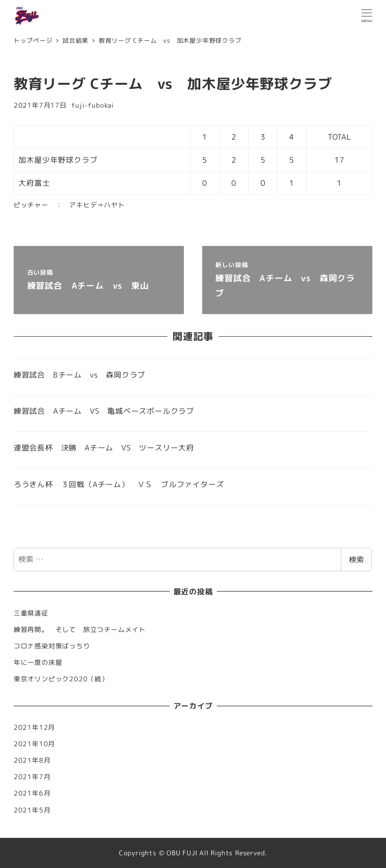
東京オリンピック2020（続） (61, 679)
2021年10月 (34, 744)
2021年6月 (32, 793)
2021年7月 (32, 777)
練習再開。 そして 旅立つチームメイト (83, 630)
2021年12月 (34, 727)
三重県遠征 (31, 613)
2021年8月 (32, 760)
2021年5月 (32, 810)
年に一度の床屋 (38, 663)
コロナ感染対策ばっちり (52, 646)
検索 (356, 560)
